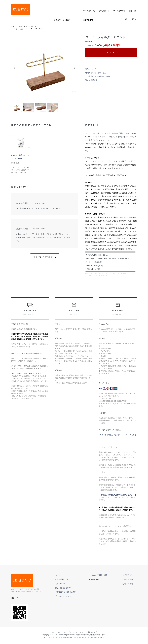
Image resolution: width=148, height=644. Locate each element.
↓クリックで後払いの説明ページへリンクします (118, 436)
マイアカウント (119, 11)
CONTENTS (88, 20)
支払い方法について (73, 589)
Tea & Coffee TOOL (40, 29)
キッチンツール (25, 29)
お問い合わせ (130, 585)
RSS (99, 581)
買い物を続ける (91, 80)
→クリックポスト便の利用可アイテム (26, 375)
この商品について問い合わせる (98, 76)
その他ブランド (25, 26)
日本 (35, 26)
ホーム (14, 26)
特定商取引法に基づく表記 (96, 73)
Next (74, 68)
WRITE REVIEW (43, 259)
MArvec (60, 636)
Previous (15, 68)
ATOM (105, 581)
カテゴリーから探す (62, 20)
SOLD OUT (111, 52)
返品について (91, 69)
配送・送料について (73, 581)
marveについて (89, 11)
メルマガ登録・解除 (105, 577)
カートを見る (130, 581)
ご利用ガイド (104, 11)
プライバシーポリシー (74, 598)
